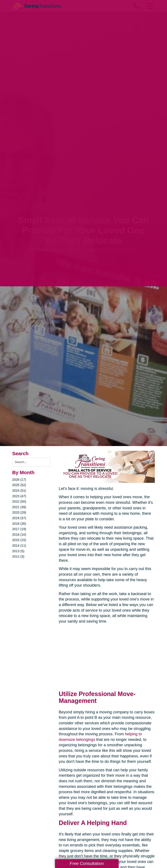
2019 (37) (19, 518)
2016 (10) (19, 535)
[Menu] (150, 6)
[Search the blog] (31, 462)
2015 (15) (19, 540)
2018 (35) (19, 524)
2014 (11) (19, 546)
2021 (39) (19, 507)
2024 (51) (19, 491)
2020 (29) (19, 512)
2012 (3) (18, 556)
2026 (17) (19, 480)
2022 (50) (19, 501)
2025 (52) (19, 485)
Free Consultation (87, 863)
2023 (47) (19, 496)
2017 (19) (19, 529)
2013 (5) (18, 551)
